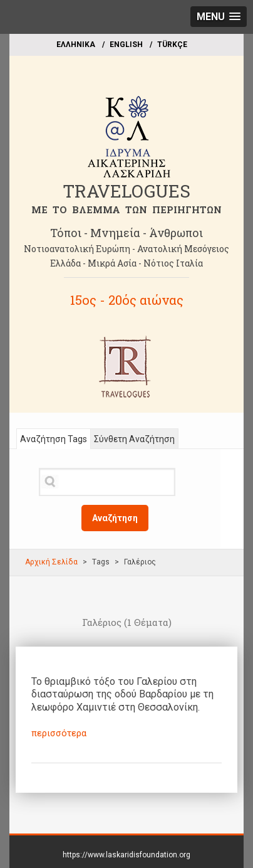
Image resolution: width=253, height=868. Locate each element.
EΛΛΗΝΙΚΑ (76, 45)
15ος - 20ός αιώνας (127, 300)
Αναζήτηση (115, 518)
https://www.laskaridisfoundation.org (126, 855)
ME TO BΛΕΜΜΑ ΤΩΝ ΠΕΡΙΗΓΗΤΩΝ (126, 209)
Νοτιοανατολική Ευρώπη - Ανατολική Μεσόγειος (126, 249)
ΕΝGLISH (126, 45)
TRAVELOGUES (126, 191)
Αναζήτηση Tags (54, 439)
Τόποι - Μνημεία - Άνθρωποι (126, 233)
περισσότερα (59, 733)
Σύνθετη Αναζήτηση (134, 439)
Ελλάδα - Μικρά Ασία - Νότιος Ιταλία (126, 263)
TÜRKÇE (172, 45)
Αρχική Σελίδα (51, 562)
